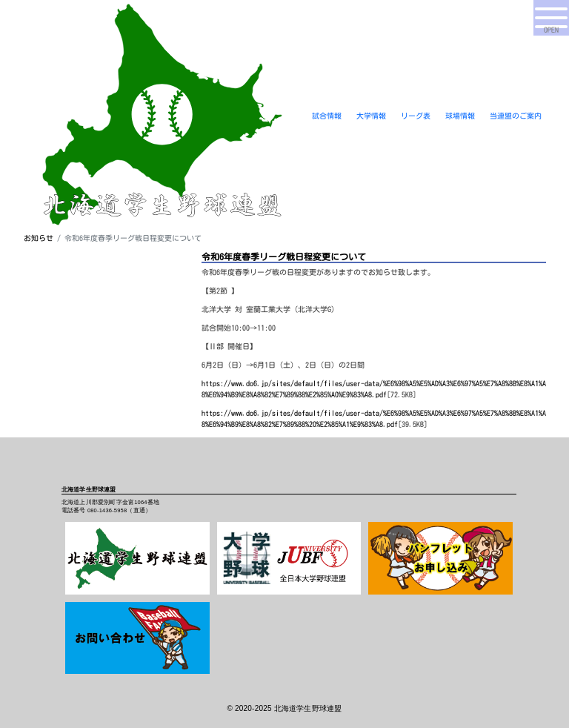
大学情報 (371, 116)
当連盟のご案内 (516, 116)
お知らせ (39, 238)
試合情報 (327, 116)
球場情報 (460, 116)
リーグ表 (416, 116)
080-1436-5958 (107, 510)
